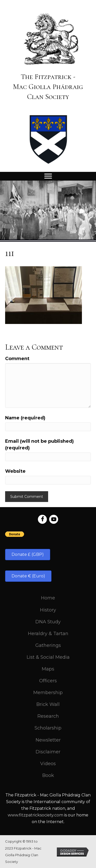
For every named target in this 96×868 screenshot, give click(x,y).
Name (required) (25, 418)
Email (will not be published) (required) (39, 445)
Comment (17, 359)
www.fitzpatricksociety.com (35, 815)
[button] (28, 555)
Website (15, 471)
